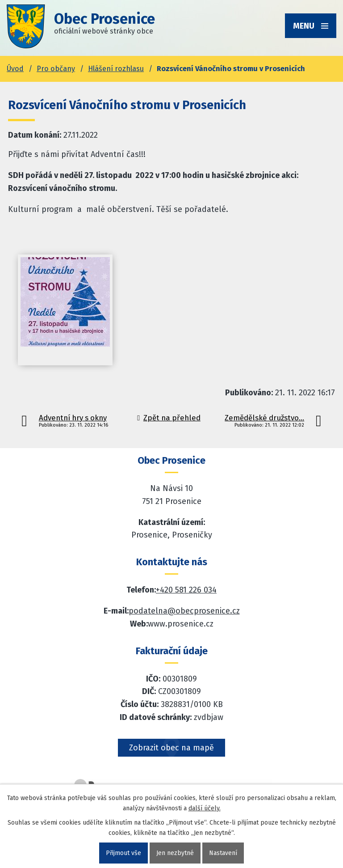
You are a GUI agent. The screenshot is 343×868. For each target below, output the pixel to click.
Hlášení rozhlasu (116, 69)
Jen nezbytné (175, 853)
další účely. (205, 808)
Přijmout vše (123, 853)
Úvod (15, 69)
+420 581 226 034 (186, 590)
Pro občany (56, 69)
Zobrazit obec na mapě (171, 748)
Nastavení (223, 853)
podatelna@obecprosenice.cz (184, 611)
